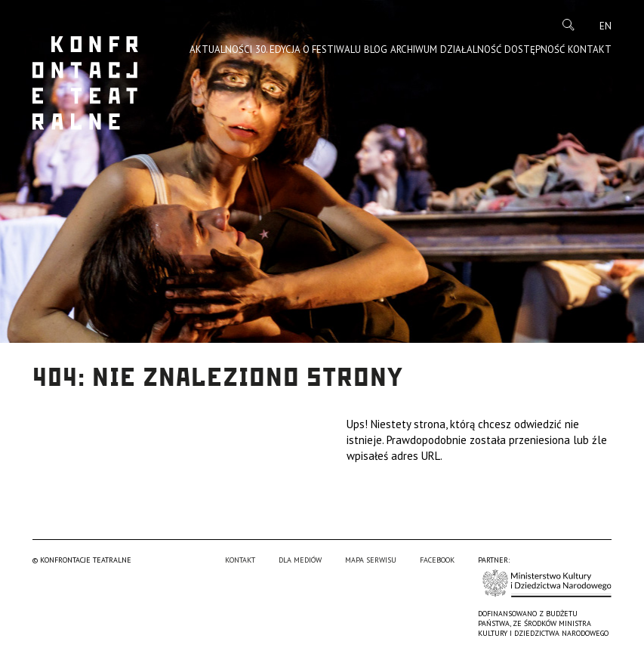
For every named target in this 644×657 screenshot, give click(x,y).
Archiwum (414, 49)
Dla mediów (300, 560)
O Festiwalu (332, 49)
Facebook (437, 560)
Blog (376, 49)
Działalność (471, 49)
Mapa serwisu (371, 560)
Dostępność (535, 49)
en (605, 26)
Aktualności (221, 49)
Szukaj (569, 25)
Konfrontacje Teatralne (85, 83)
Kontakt (590, 49)
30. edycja (278, 49)
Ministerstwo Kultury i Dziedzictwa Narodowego (547, 583)
